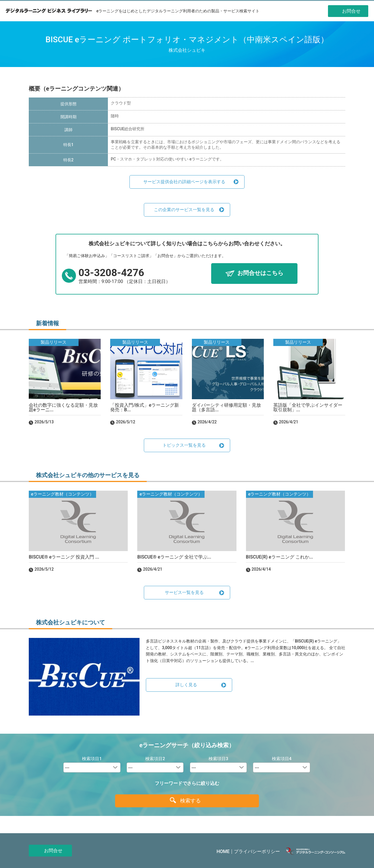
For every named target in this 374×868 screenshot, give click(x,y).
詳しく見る (186, 685)
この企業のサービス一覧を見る (184, 210)
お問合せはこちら (260, 273)
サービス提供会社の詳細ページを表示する (184, 182)
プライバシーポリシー (257, 851)
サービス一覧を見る (184, 592)
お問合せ (53, 851)
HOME (223, 851)
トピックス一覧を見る (184, 445)
